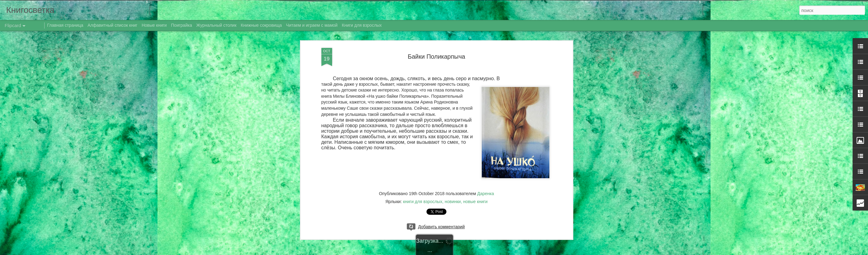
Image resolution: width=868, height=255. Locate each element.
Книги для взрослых (362, 25)
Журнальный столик (216, 25)
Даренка (486, 194)
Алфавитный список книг (113, 25)
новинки (453, 202)
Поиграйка (182, 25)
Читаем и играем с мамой (312, 25)
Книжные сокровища (261, 25)
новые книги (475, 202)
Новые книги (154, 25)
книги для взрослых (423, 202)
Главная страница (65, 25)
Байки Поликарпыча (436, 57)
